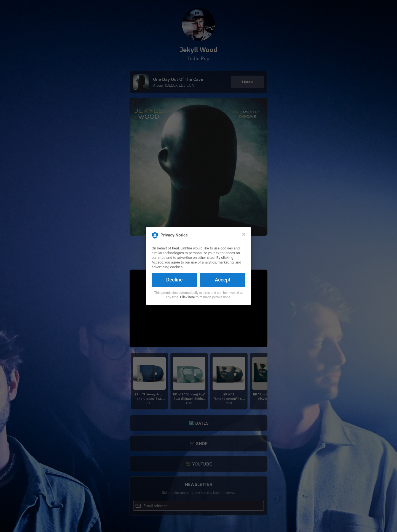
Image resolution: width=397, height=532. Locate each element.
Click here (187, 297)
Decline (175, 280)
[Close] (244, 234)
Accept (222, 280)
